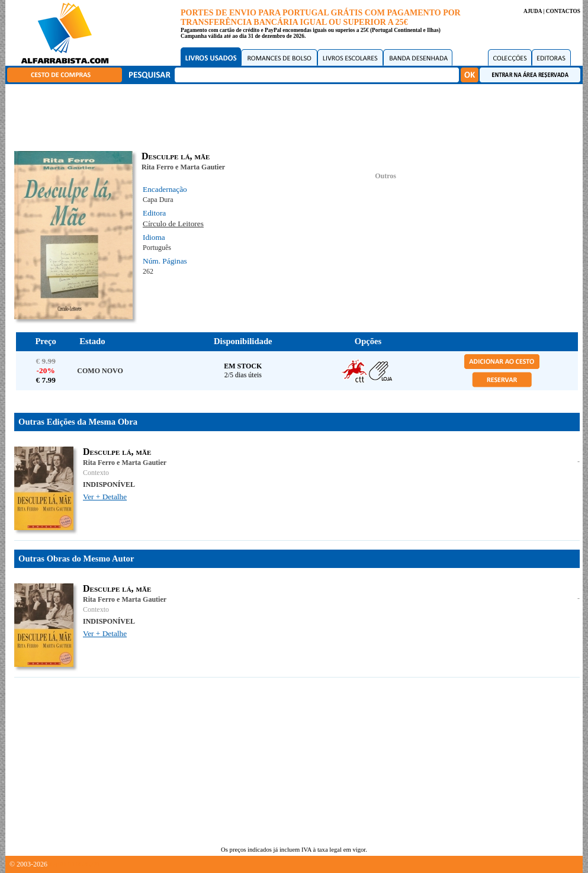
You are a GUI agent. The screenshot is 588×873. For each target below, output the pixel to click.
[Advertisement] (297, 115)
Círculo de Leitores (173, 224)
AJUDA (533, 11)
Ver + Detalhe (105, 497)
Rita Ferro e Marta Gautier (183, 167)
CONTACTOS (563, 11)
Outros (385, 176)
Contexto (96, 473)
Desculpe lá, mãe (117, 452)
